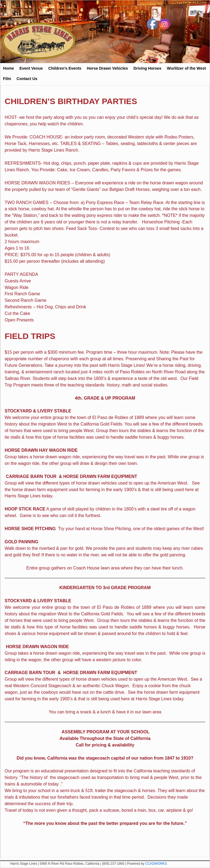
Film (7, 79)
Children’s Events (65, 68)
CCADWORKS (156, 864)
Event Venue (31, 68)
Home (8, 68)
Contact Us (27, 79)
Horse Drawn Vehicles (107, 68)
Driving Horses (147, 68)
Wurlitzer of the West (186, 68)
